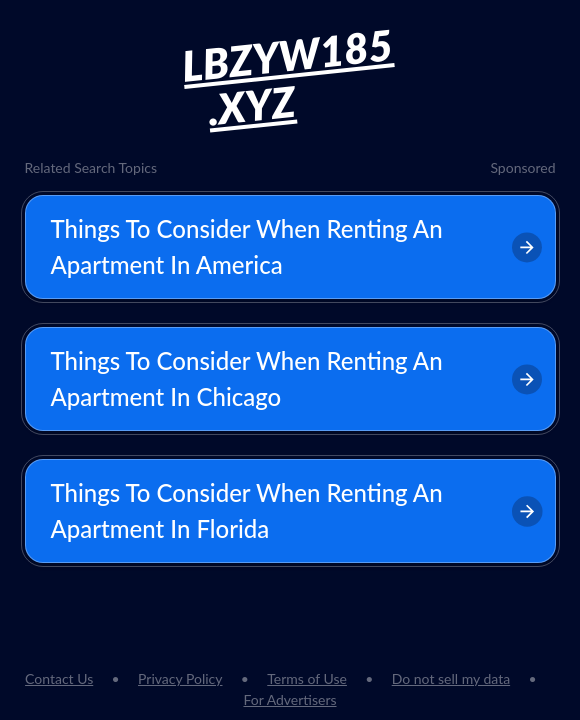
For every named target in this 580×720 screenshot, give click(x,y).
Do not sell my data (451, 678)
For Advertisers (289, 699)
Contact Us (59, 678)
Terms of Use (307, 678)
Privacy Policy (180, 678)
